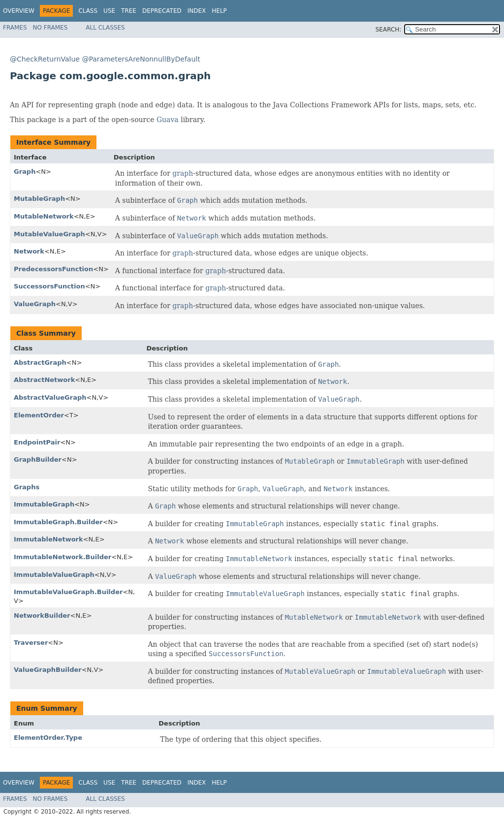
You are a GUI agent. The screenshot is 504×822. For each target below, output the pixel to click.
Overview (19, 11)
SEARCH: (389, 30)
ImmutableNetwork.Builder (63, 557)
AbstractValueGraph (50, 397)
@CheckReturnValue (45, 59)
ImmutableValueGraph (54, 575)
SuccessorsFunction (49, 286)
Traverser (31, 643)
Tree (129, 11)
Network (29, 251)
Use (109, 11)
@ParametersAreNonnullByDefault (141, 59)
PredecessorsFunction (53, 269)
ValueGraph (35, 304)
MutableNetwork (44, 216)
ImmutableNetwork (48, 539)
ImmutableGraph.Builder (58, 522)
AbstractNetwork (44, 380)
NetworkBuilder (42, 616)
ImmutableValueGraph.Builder (68, 592)
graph (183, 173)
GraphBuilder (38, 459)
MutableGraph (39, 199)
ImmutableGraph (44, 504)
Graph (25, 172)
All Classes (105, 28)
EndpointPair (37, 442)
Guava (168, 120)
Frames (15, 28)
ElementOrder (39, 415)
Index (197, 11)
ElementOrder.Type (48, 738)
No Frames (50, 28)
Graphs (27, 487)
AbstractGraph (40, 363)
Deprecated (162, 11)
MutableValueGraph (49, 234)
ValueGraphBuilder (48, 670)
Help (219, 11)
